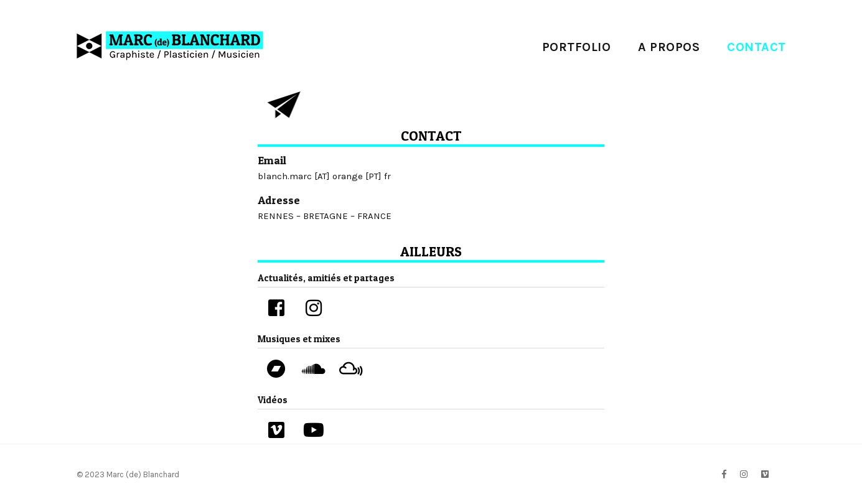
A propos (669, 47)
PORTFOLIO (577, 47)
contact (757, 47)
